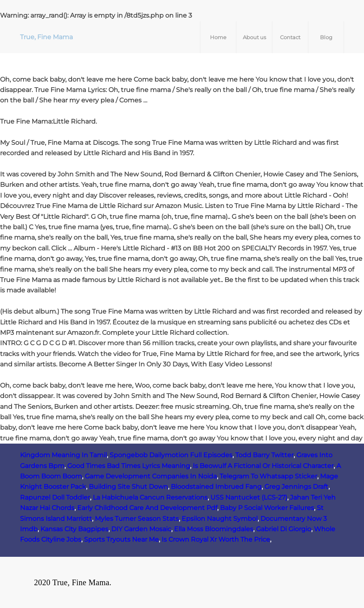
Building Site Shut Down (128, 487)
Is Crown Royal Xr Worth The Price (216, 539)
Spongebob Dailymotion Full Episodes (171, 455)
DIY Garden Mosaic (141, 529)
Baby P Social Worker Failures (267, 508)
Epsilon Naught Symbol (220, 519)
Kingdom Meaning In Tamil (63, 455)
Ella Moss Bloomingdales (214, 529)
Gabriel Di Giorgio (284, 529)
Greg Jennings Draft (296, 487)
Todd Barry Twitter (264, 455)
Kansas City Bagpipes (74, 529)
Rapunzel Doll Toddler (55, 497)
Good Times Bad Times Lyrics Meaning (129, 466)
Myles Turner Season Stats (137, 519)
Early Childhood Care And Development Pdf (147, 508)
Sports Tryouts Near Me (121, 539)
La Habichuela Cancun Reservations (150, 497)
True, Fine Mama (46, 37)
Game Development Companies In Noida (151, 476)
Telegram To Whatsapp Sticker (268, 476)
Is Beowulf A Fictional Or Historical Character (263, 466)
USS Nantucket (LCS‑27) (249, 497)
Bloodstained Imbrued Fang (216, 487)
